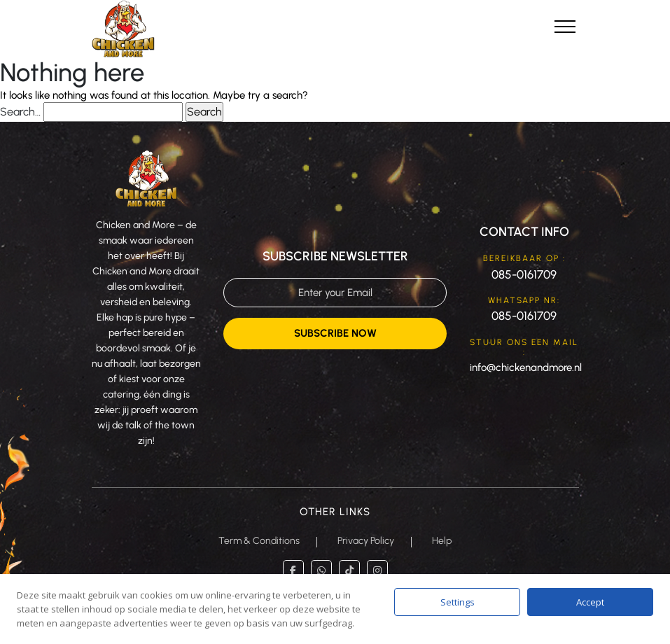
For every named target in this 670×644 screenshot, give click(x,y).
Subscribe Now (335, 333)
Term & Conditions (259, 541)
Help (442, 541)
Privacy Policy (366, 541)
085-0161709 (524, 274)
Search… (20, 112)
